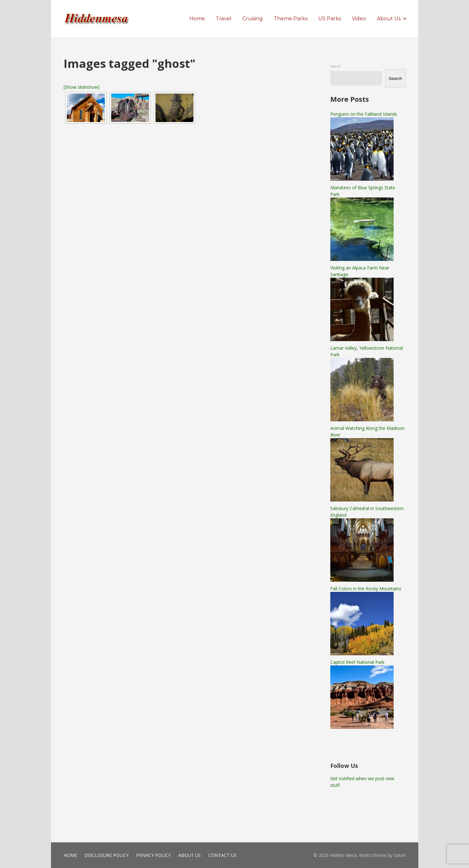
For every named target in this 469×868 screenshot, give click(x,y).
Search (335, 66)
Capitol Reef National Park (357, 662)
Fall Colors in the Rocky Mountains (366, 589)
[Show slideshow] (82, 87)
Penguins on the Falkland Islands (364, 114)
